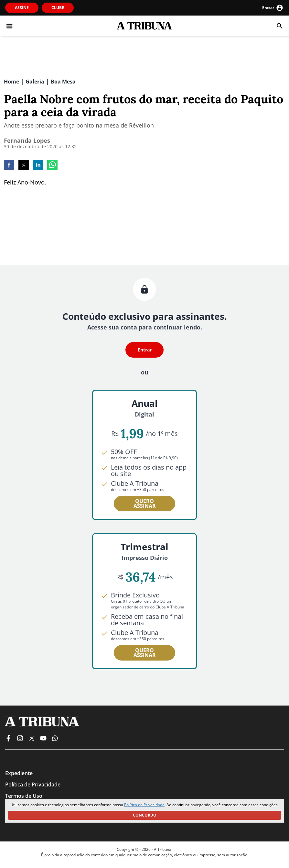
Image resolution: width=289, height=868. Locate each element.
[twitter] (24, 166)
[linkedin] (38, 166)
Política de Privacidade (144, 805)
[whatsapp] (52, 166)
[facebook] (9, 166)
